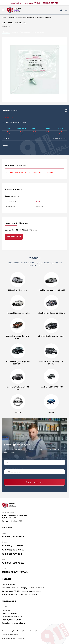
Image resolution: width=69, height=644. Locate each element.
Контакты (6, 610)
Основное (6, 32)
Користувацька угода (11, 620)
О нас (4, 607)
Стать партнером (35, 482)
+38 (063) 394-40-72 (13, 550)
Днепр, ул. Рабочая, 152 (12, 521)
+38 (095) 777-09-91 (13, 554)
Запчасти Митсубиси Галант (12, 631)
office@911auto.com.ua (15, 572)
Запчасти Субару (29, 631)
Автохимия (40, 631)
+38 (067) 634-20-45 (13, 537)
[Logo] (14, 10)
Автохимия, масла (10, 585)
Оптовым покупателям (12, 617)
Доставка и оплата (10, 613)
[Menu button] (3, 10)
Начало (4, 17)
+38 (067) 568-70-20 (13, 563)
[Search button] (61, 10)
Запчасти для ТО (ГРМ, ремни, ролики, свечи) (22, 591)
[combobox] (60, 139)
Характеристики (25, 32)
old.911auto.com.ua (46, 3)
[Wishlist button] (66, 110)
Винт (38, 201)
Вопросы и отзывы (38, 32)
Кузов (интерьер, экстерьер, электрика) (22, 17)
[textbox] (59, 139)
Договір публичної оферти (14, 623)
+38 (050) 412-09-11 (12, 546)
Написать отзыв (14, 237)
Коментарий (11, 223)
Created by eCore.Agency (10, 635)
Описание (15, 32)
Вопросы (24, 223)
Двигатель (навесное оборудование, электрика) (23, 588)
